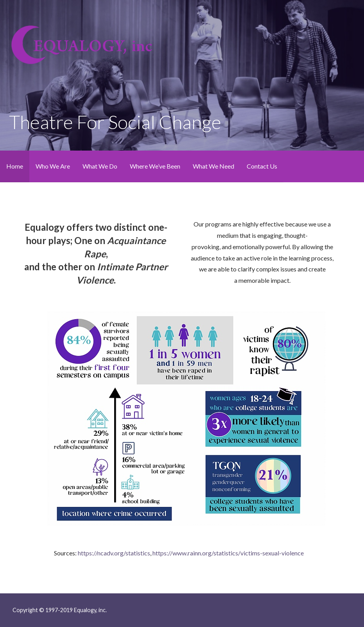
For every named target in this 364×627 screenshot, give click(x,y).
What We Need (213, 166)
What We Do (100, 166)
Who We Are (53, 166)
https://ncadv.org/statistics (114, 553)
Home (15, 166)
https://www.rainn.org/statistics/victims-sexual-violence (228, 553)
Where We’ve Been (155, 166)
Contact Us (262, 166)
